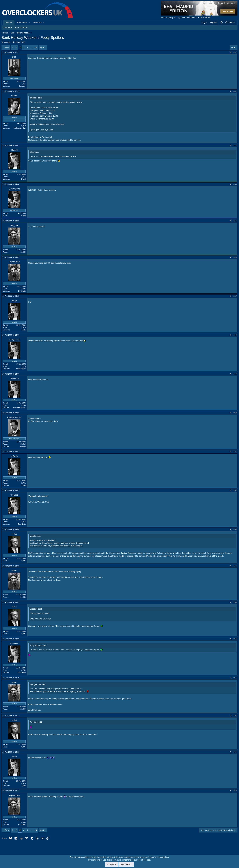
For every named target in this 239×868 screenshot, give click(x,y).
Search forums (21, 27)
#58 (235, 715)
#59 (235, 752)
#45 (235, 221)
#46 (235, 257)
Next (42, 47)
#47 (235, 296)
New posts (8, 27)
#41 (235, 52)
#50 (235, 413)
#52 (235, 490)
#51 (235, 452)
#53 (235, 529)
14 (36, 47)
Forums (9, 22)
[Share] (230, 52)
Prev (7, 47)
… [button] (31, 47)
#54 (235, 566)
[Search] (230, 23)
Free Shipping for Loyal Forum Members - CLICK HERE (186, 18)
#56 (235, 639)
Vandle (7, 42)
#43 (235, 146)
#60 (235, 791)
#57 (235, 678)
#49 (235, 374)
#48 (235, 335)
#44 (235, 184)
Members (37, 22)
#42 (235, 91)
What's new (22, 22)
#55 (235, 602)
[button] (29, 23)
